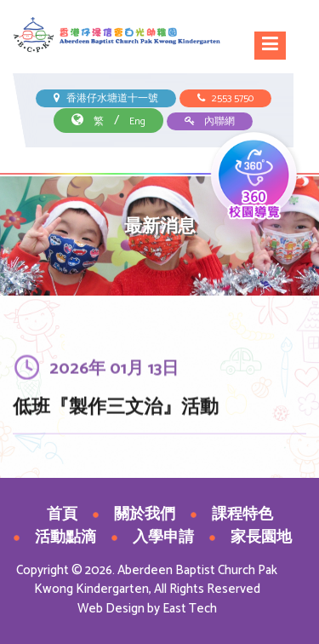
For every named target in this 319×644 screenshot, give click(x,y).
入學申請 (163, 538)
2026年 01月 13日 (114, 372)
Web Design (111, 609)
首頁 (62, 515)
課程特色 (242, 515)
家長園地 (261, 538)
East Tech (190, 609)
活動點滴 (66, 538)
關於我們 (145, 515)
